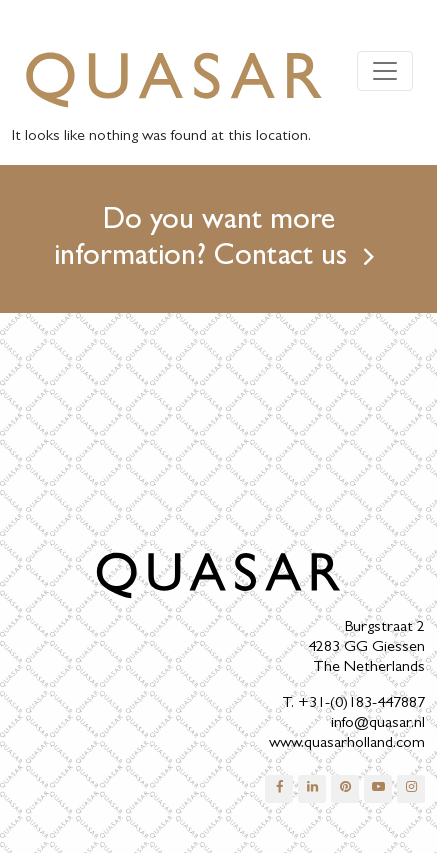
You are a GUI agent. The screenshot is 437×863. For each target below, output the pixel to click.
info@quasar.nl (378, 724)
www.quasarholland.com (347, 744)
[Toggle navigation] (385, 71)
